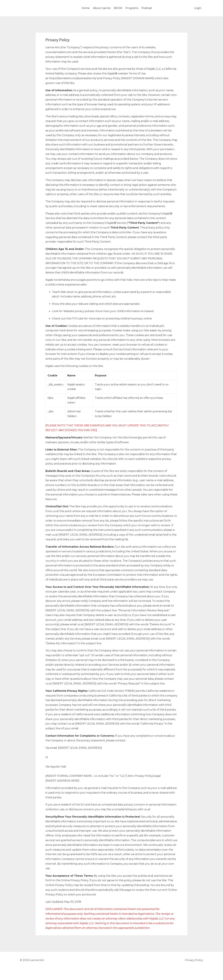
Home (86, 8)
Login (198, 8)
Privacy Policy (194, 960)
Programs (132, 8)
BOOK (118, 8)
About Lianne (102, 8)
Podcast (147, 8)
